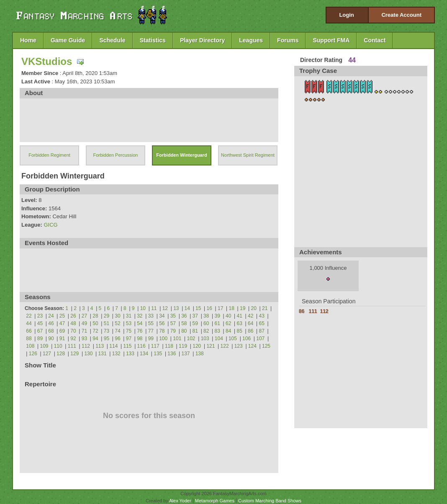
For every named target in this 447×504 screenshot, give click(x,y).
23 (40, 316)
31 (129, 316)
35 (173, 316)
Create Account (401, 15)
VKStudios (47, 61)
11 (154, 308)
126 (33, 354)
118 (169, 346)
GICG (50, 225)
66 (29, 331)
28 (95, 316)
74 (117, 331)
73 (107, 331)
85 (240, 331)
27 (84, 316)
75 (129, 331)
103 (205, 339)
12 (165, 308)
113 (100, 346)
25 (62, 316)
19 (243, 308)
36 (184, 316)
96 (117, 339)
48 (73, 323)
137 (186, 354)
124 (252, 346)
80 (184, 331)
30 (117, 316)
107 (260, 339)
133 (130, 354)
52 (117, 323)
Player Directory (202, 40)
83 (217, 331)
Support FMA (331, 40)
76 (140, 331)
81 (195, 331)
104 (219, 339)
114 (113, 346)
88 (29, 339)
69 (62, 331)
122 (225, 346)
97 (129, 339)
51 (107, 323)
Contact (375, 40)
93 (84, 339)
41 (240, 316)
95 (107, 339)
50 (95, 323)
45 (40, 323)
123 (239, 346)
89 (40, 339)
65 (262, 323)
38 (206, 316)
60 (206, 323)
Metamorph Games (215, 501)
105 (233, 339)
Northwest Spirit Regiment (248, 155)
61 (217, 323)
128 (61, 354)
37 (195, 316)
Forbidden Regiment (49, 155)
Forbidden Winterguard (182, 155)
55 (151, 323)
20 (254, 308)
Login (346, 15)
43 (262, 316)
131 (103, 354)
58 (184, 323)
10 (143, 308)
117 (155, 346)
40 (228, 316)
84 (228, 331)
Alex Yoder (180, 501)
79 (173, 331)
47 (62, 323)
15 (198, 308)
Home (28, 40)
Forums (288, 40)
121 (211, 346)
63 (240, 323)
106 (247, 339)
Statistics (153, 40)
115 (127, 346)
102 (191, 339)
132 (116, 354)
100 (163, 339)
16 (209, 308)
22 (29, 316)
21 (265, 308)
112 (86, 346)
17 (220, 308)
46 (51, 323)
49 (84, 323)
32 (140, 316)
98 (140, 339)
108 (30, 346)
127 (47, 354)
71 (84, 331)
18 (232, 308)
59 (195, 323)
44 (29, 323)
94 (95, 339)
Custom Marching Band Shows (270, 501)
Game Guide (68, 40)
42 (250, 316)
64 (250, 323)
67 (40, 331)
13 (176, 308)
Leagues (251, 40)
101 (177, 339)
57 (173, 323)
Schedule (112, 40)
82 (206, 331)
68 (51, 331)
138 (200, 354)
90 (51, 339)
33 (151, 316)
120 (197, 346)
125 (266, 346)
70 (73, 331)
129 (74, 354)
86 (250, 331)
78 (162, 331)
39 (217, 316)
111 (72, 346)
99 (151, 339)
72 (95, 331)
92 (73, 339)
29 (107, 316)
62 (228, 323)
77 (151, 331)
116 (141, 346)
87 (262, 331)
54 (140, 323)
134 (144, 354)
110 (58, 346)
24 (51, 316)
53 (129, 323)
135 (158, 354)
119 (183, 346)
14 (187, 308)
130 (88, 354)
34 (162, 316)
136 (172, 354)
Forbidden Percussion (115, 155)
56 (162, 323)
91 (62, 339)
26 (73, 316)
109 (44, 346)
